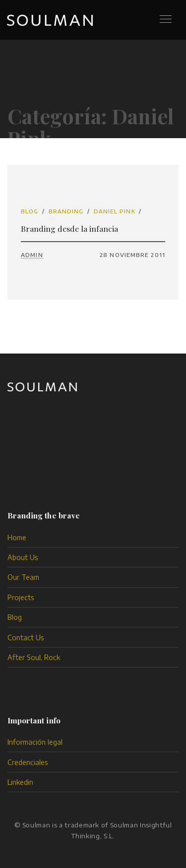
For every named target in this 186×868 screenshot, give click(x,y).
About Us (23, 557)
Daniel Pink (115, 211)
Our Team (23, 577)
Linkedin (20, 782)
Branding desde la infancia (69, 229)
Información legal (35, 742)
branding (66, 211)
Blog (30, 211)
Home (17, 537)
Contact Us (26, 638)
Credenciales (28, 762)
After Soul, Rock (34, 657)
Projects (21, 597)
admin (32, 255)
